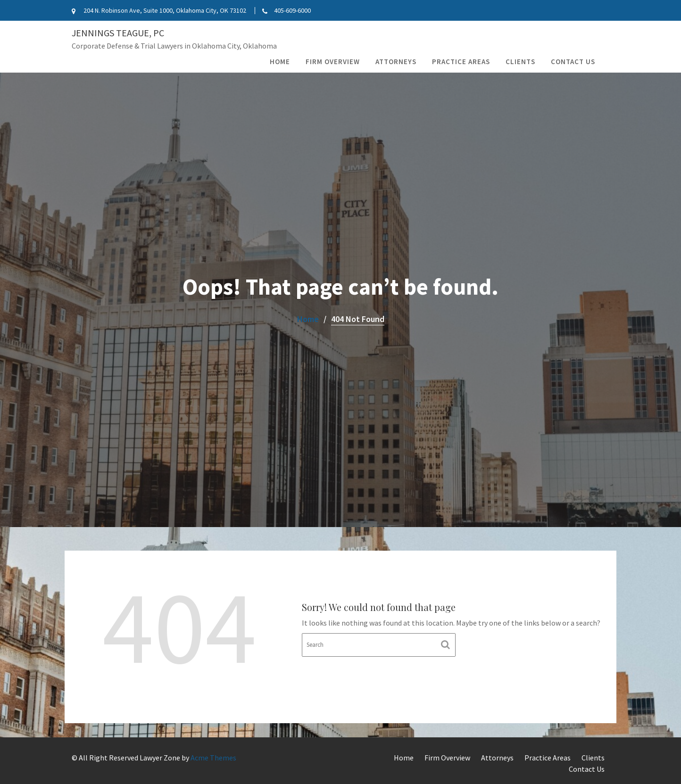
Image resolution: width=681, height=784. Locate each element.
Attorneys (396, 62)
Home (280, 62)
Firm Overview (333, 62)
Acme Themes (213, 758)
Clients (520, 62)
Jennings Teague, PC (118, 33)
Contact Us (573, 62)
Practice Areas (461, 62)
